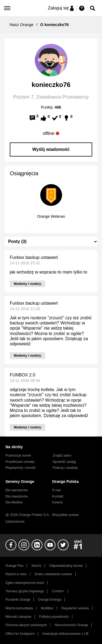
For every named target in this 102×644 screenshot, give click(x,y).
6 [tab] (72, 227)
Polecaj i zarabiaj (65, 468)
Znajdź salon (62, 456)
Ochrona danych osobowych (26, 625)
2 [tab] (39, 227)
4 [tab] (55, 227)
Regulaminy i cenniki (21, 468)
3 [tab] (47, 227)
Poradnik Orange (18, 600)
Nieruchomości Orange (71, 625)
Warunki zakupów (18, 617)
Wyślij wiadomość (51, 149)
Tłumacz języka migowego (25, 591)
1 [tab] (31, 227)
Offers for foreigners (20, 634)
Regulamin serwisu (75, 608)
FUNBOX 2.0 (22, 375)
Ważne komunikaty (19, 608)
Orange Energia (50, 600)
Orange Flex (14, 566)
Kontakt (58, 496)
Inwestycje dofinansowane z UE (66, 634)
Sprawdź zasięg (64, 462)
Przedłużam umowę (20, 462)
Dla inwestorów (17, 496)
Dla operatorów (17, 490)
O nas (56, 490)
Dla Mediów (14, 502)
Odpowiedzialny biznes (66, 566)
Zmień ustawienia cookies (53, 574)
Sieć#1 (36, 566)
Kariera (57, 502)
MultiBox (47, 608)
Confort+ (58, 591)
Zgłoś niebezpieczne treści (25, 583)
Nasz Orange (21, 25)
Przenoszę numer (18, 456)
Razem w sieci (16, 574)
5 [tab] (63, 227)
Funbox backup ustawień (34, 257)
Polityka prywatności (54, 617)
